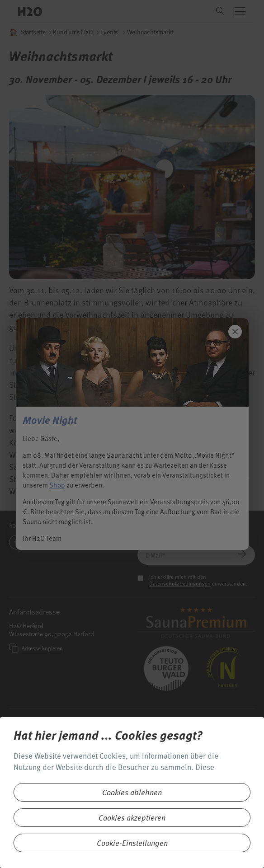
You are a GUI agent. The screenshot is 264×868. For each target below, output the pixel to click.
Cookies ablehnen (132, 792)
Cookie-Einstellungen (132, 843)
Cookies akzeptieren (132, 818)
